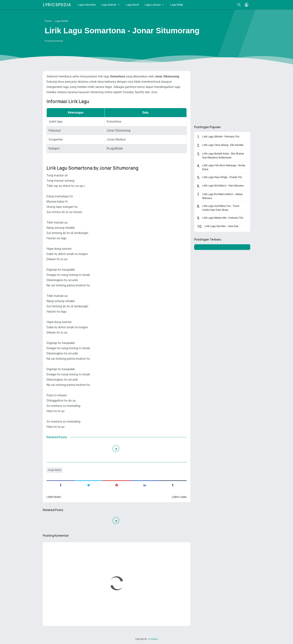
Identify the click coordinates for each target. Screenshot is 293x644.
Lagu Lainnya (153, 5)
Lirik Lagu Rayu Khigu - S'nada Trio (222, 177)
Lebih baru (54, 497)
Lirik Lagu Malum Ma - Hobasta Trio (223, 218)
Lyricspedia (57, 5)
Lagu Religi (177, 5)
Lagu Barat (132, 5)
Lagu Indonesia (87, 5)
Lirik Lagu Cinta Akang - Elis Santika (223, 145)
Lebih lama (179, 497)
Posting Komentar (54, 41)
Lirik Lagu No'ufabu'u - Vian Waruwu (223, 186)
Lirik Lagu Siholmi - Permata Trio (221, 137)
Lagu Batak (55, 470)
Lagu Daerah (109, 5)
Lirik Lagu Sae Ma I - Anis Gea (221, 226)
